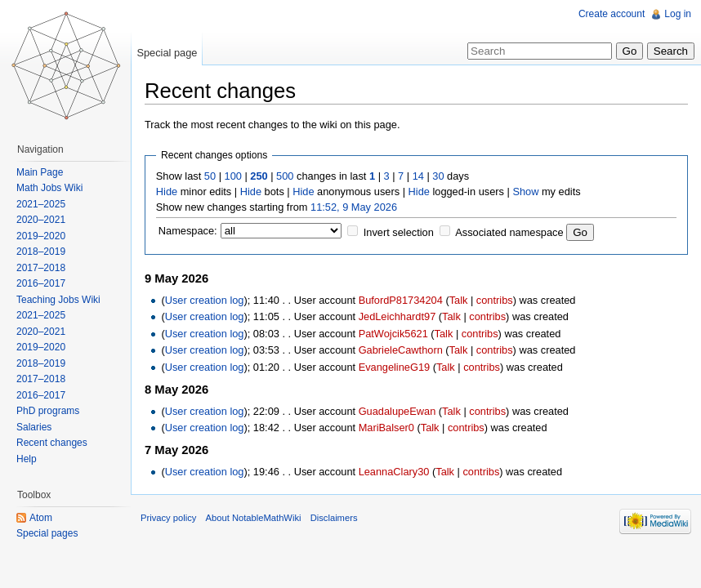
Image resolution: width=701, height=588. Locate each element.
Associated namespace (509, 232)
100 (233, 176)
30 (438, 176)
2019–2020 (41, 236)
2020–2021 (41, 220)
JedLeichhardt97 (397, 316)
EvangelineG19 (395, 367)
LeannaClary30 (394, 472)
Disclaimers (334, 518)
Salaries (34, 427)
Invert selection (399, 232)
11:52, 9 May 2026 (354, 207)
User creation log (205, 300)
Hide (167, 192)
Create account (612, 14)
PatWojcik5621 (393, 334)
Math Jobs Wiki (49, 188)
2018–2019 (41, 252)
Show (525, 192)
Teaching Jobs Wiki (58, 300)
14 (418, 176)
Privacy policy (168, 518)
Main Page (40, 172)
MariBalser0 (386, 428)
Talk (459, 300)
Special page (167, 53)
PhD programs (48, 411)
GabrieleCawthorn (401, 350)
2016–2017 (41, 283)
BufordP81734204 (401, 300)
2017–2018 (41, 268)
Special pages (47, 533)
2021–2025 (41, 204)
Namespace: (188, 231)
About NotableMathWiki (254, 518)
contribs (495, 300)
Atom (41, 518)
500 (285, 176)
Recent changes (52, 443)
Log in (678, 14)
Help (27, 459)
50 (210, 176)
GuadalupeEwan (397, 411)
